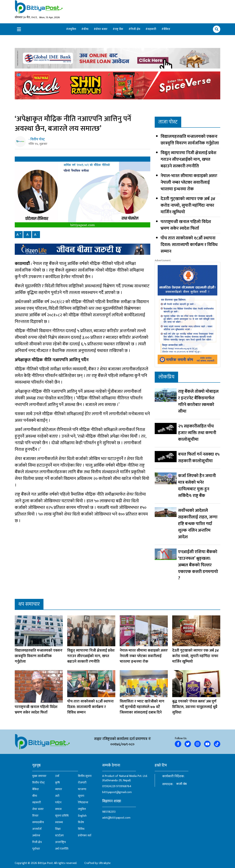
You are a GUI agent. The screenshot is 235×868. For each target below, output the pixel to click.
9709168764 (124, 786)
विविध (81, 829)
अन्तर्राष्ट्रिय (60, 842)
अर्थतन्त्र (36, 836)
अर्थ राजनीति (62, 849)
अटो (57, 796)
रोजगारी (82, 783)
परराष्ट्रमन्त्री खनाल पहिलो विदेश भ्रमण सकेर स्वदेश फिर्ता (186, 225)
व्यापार (59, 789)
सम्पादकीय (38, 822)
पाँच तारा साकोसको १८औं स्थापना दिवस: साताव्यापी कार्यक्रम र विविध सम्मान (189, 245)
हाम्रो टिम (161, 765)
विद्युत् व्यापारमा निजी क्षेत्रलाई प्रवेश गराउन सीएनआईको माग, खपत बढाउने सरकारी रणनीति (188, 159)
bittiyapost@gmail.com (117, 792)
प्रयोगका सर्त (85, 836)
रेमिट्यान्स (83, 803)
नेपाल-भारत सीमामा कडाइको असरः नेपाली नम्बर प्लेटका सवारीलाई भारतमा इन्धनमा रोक (189, 182)
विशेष (81, 822)
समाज (58, 809)
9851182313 (109, 812)
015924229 (109, 786)
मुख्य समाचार (39, 776)
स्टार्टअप (59, 836)
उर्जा (57, 776)
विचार (35, 816)
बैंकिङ (167, 29)
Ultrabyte (105, 863)
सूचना (81, 796)
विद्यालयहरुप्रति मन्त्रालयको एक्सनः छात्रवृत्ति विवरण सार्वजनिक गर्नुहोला (190, 140)
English (82, 816)
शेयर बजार (102, 29)
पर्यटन (58, 803)
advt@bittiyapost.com (116, 818)
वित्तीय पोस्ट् (38, 783)
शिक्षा (58, 829)
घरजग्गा (82, 789)
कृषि (57, 783)
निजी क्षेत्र (136, 29)
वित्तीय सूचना (85, 776)
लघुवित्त (72, 29)
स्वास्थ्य (59, 822)
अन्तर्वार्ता (37, 829)
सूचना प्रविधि (62, 816)
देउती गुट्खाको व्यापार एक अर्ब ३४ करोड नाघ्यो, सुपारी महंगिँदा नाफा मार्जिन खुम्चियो (188, 205)
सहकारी (152, 29)
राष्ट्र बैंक (119, 29)
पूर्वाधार (36, 849)
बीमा (86, 29)
